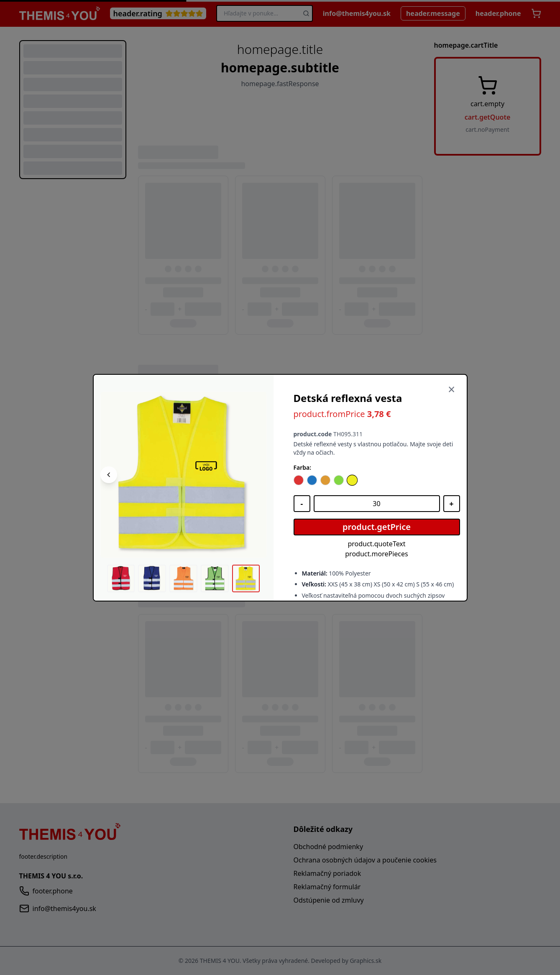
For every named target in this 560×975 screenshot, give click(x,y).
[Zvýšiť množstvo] (452, 504)
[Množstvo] (377, 504)
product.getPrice (377, 527)
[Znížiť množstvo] (302, 504)
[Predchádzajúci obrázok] (109, 475)
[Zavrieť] (452, 390)
